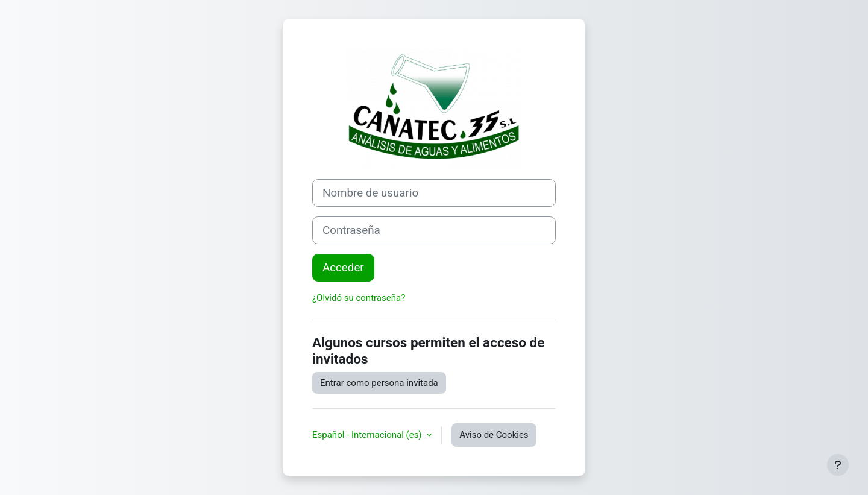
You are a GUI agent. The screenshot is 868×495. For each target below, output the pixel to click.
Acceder (343, 268)
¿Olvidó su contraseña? (359, 298)
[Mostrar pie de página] (838, 465)
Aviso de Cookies (494, 435)
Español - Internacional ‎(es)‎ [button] (368, 435)
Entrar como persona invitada (379, 383)
